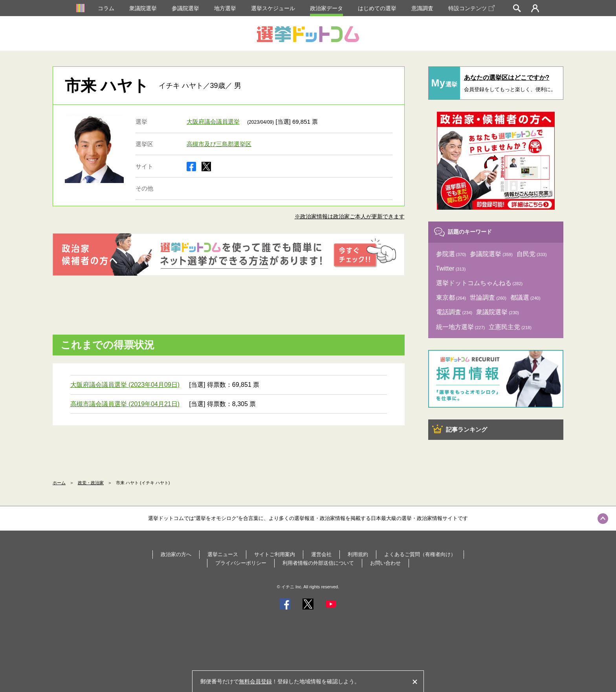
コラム (106, 8)
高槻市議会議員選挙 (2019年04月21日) (125, 404)
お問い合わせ (385, 563)
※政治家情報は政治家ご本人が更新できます (350, 216)
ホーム (59, 483)
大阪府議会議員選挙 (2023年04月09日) (125, 385)
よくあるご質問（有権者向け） (420, 554)
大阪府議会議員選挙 (213, 122)
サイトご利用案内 (275, 554)
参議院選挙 (185, 8)
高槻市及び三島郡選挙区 (219, 144)
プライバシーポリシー (241, 563)
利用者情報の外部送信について (318, 563)
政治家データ (326, 8)
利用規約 (358, 554)
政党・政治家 (91, 483)
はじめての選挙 (377, 8)
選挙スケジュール (273, 8)
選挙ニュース (223, 554)
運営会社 (321, 554)
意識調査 (422, 8)
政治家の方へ (176, 554)
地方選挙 (225, 8)
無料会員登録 (255, 681)
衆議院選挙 (143, 8)
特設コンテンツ (471, 8)
